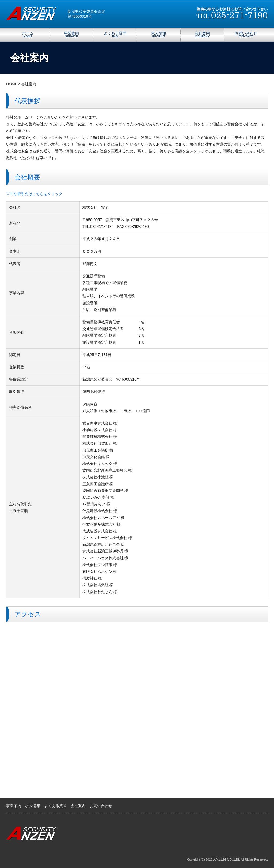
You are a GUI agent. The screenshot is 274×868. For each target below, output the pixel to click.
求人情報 (159, 35)
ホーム (28, 35)
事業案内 (71, 35)
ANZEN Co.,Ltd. (227, 859)
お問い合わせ (246, 35)
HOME (12, 84)
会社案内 (202, 35)
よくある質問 (115, 35)
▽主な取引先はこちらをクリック (34, 194)
